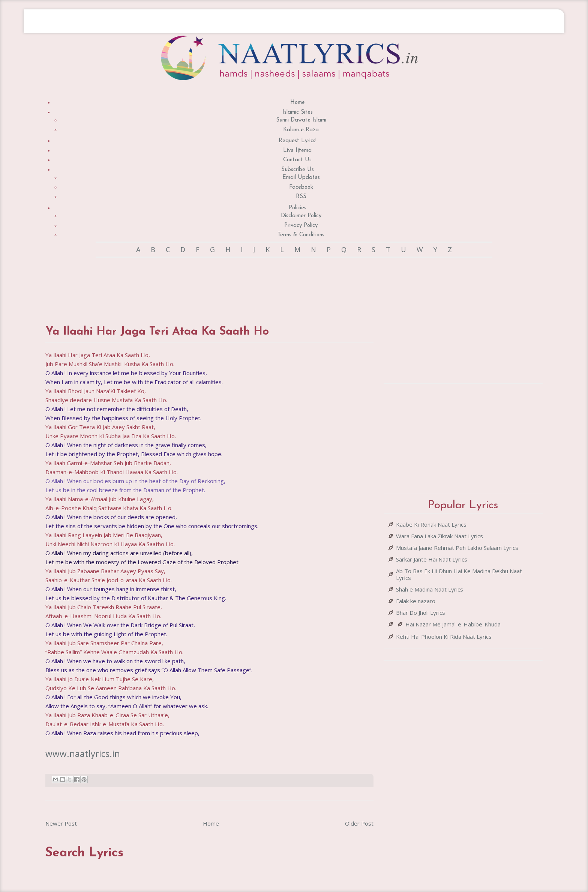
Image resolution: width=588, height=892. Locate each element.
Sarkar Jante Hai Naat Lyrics (432, 559)
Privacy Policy (301, 226)
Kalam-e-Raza (301, 130)
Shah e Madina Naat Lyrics (430, 589)
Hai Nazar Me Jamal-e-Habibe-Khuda (453, 624)
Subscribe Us (298, 170)
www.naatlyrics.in (83, 753)
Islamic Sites (298, 112)
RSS (301, 197)
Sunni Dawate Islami (301, 120)
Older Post (359, 823)
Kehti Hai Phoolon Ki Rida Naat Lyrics (444, 637)
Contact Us (297, 160)
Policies (298, 208)
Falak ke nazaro (416, 601)
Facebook (301, 187)
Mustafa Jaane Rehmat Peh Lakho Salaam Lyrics (457, 548)
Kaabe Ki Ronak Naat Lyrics (431, 524)
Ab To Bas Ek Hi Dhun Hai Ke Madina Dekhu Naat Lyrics (459, 574)
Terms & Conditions (301, 235)
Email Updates (301, 178)
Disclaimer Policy (301, 216)
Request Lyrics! (298, 141)
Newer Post (61, 823)
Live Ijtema (297, 151)
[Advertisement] (210, 284)
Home (298, 103)
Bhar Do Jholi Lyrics (421, 613)
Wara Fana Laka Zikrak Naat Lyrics (439, 536)
